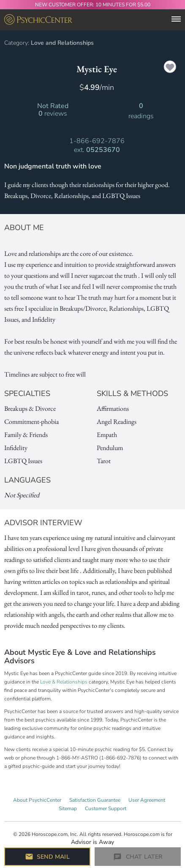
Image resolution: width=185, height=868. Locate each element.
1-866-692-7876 (97, 141)
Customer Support (106, 808)
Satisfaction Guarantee (95, 800)
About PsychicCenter (37, 800)
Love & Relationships (64, 682)
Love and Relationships (62, 43)
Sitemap (68, 808)
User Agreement (147, 800)
